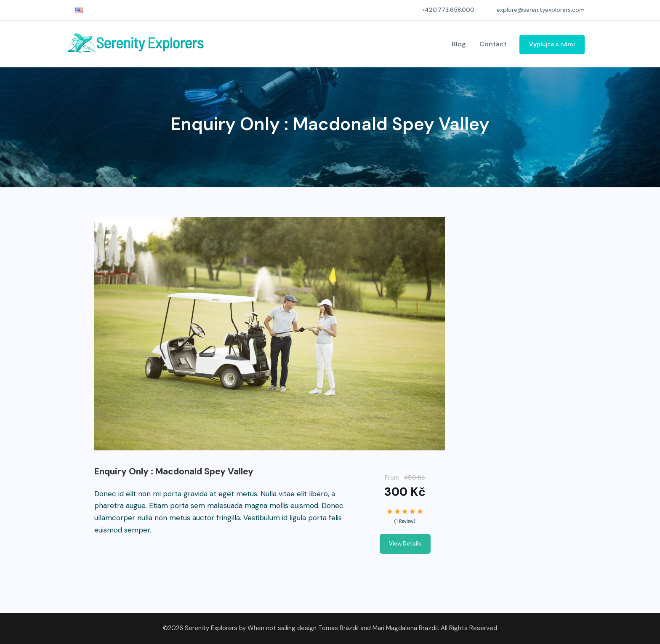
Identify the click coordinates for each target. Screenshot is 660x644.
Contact (493, 44)
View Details (405, 544)
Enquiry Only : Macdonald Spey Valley (174, 471)
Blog (459, 44)
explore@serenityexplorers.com (541, 10)
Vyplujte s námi (552, 44)
